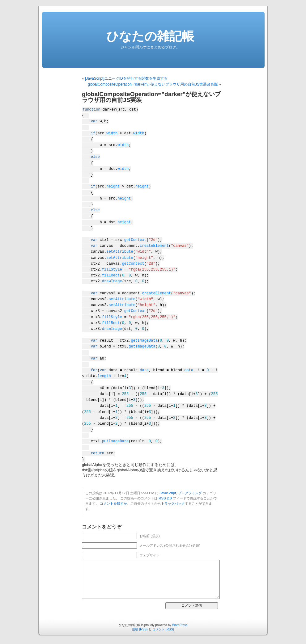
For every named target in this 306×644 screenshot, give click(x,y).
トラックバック (173, 503)
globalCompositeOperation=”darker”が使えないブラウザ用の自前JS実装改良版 (153, 84)
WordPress (180, 625)
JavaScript (168, 493)
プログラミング (190, 493)
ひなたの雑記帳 (150, 36)
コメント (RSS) (163, 629)
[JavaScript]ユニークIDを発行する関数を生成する (126, 78)
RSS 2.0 (165, 498)
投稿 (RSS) (140, 629)
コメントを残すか (113, 503)
